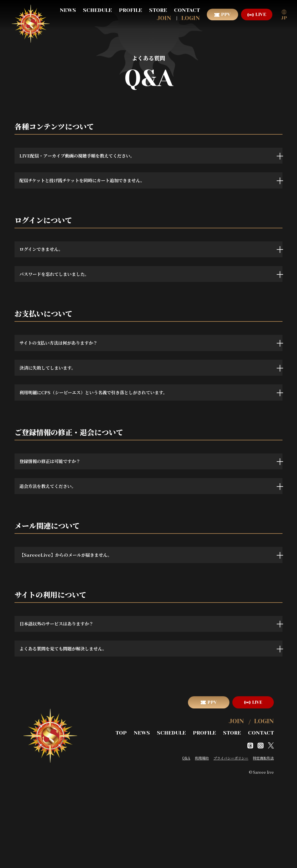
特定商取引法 (263, 847)
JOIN (164, 18)
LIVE (261, 14)
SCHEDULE (97, 10)
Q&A (186, 847)
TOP (134, 823)
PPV (226, 14)
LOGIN (191, 18)
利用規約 (202, 847)
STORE (158, 10)
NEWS (68, 10)
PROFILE (131, 10)
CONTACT (187, 10)
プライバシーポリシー (231, 847)
